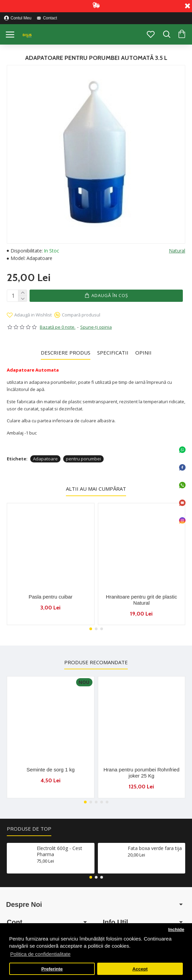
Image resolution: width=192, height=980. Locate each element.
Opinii (143, 352)
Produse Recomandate (96, 662)
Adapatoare (45, 458)
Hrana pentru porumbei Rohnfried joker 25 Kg (142, 772)
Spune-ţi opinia (96, 326)
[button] (91, 628)
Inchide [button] (176, 929)
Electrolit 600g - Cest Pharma (59, 851)
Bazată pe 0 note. (58, 326)
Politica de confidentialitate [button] (40, 954)
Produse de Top (29, 828)
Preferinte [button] (52, 969)
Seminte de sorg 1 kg (51, 769)
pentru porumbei (83, 458)
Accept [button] (140, 969)
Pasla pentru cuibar (50, 596)
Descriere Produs (66, 352)
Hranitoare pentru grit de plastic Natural (142, 599)
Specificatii (113, 352)
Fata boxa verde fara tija (155, 848)
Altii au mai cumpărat (96, 488)
